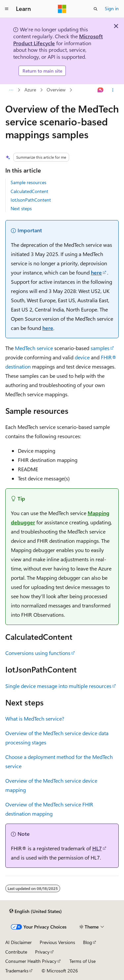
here (96, 272)
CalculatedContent (29, 191)
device (82, 357)
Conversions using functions (38, 653)
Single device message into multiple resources (58, 686)
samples (100, 348)
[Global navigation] (7, 9)
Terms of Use (83, 961)
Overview (56, 90)
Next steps (21, 208)
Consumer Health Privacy (31, 961)
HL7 (97, 848)
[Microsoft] (62, 9)
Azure (30, 90)
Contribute (16, 952)
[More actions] (113, 90)
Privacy (42, 952)
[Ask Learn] (101, 90)
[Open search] (96, 9)
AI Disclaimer (19, 942)
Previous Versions (57, 942)
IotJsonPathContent (31, 200)
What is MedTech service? (35, 719)
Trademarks (17, 971)
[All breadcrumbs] (11, 90)
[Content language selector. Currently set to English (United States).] (36, 911)
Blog (87, 942)
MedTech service (34, 348)
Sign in (112, 8)
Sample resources (28, 182)
